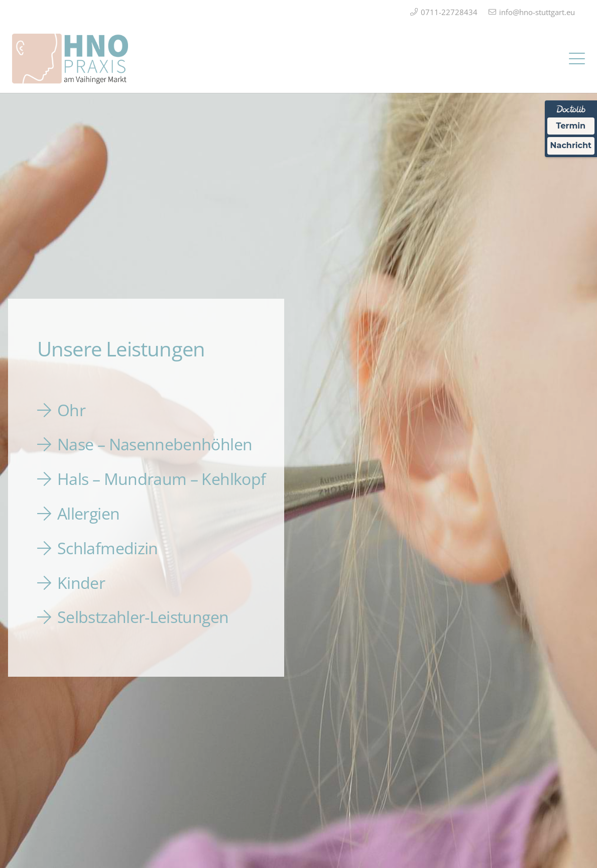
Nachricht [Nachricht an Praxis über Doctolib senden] (571, 145)
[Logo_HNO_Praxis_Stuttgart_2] (70, 59)
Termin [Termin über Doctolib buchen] (571, 126)
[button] (577, 59)
